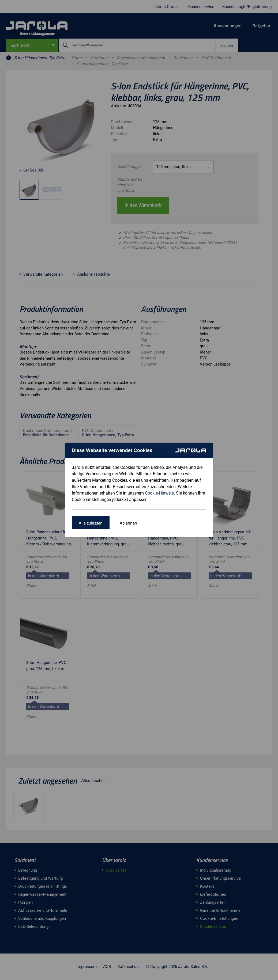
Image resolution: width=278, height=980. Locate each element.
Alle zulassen (91, 523)
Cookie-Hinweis (159, 493)
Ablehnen (128, 523)
